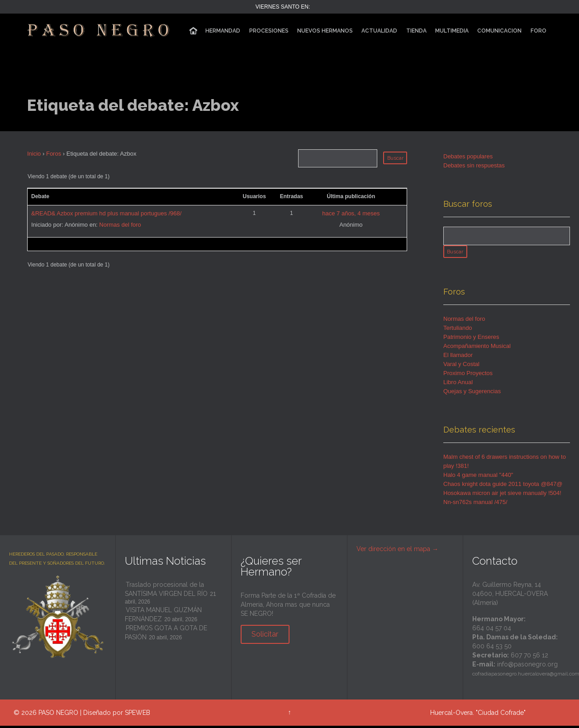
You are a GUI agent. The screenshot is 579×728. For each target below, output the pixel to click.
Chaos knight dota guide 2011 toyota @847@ (503, 486)
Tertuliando (458, 330)
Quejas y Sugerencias (472, 393)
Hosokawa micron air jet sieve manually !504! (502, 495)
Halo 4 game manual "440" (478, 477)
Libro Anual (458, 384)
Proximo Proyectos (468, 375)
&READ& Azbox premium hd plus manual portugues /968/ (106, 213)
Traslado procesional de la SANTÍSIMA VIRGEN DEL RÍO (166, 591)
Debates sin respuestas (474, 165)
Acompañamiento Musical (477, 348)
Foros (54, 154)
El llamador (458, 357)
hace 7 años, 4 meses (351, 213)
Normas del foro (120, 225)
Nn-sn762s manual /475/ (475, 504)
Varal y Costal (461, 366)
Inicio (34, 154)
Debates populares (468, 156)
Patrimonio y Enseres (471, 339)
